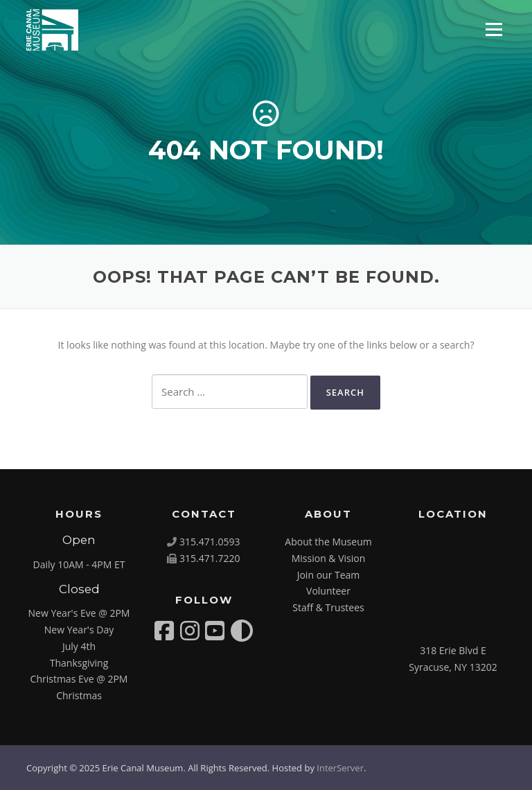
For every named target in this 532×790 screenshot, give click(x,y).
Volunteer (328, 591)
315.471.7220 (210, 558)
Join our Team (329, 575)
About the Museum (328, 542)
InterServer (340, 768)
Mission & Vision (329, 558)
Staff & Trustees (328, 607)
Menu (494, 29)
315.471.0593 (210, 542)
